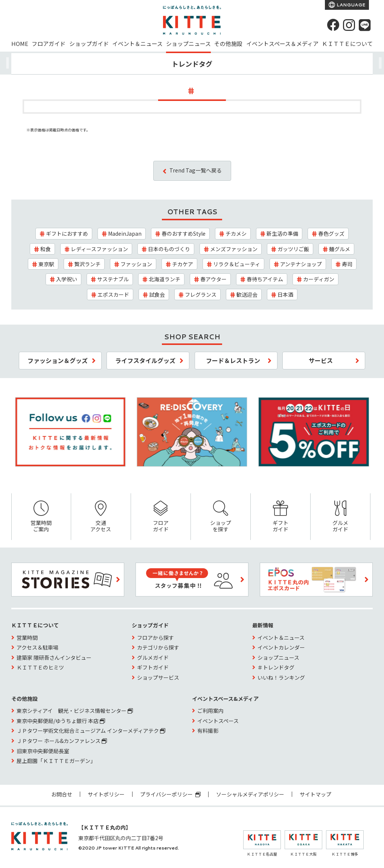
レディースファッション (99, 249)
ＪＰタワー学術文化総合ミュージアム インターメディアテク (91, 731)
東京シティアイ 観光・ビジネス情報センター (75, 711)
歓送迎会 (247, 294)
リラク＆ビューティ (237, 264)
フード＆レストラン (233, 360)
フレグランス (201, 294)
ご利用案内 (210, 711)
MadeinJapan (125, 233)
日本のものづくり (169, 249)
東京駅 (46, 264)
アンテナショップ (301, 264)
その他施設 (228, 43)
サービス (321, 360)
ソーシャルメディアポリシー (250, 794)
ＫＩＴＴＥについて (347, 43)
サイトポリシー (106, 794)
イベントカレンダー (281, 647)
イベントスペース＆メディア (282, 43)
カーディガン (319, 279)
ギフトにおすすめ (67, 233)
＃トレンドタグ (276, 667)
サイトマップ (315, 794)
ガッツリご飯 (293, 249)
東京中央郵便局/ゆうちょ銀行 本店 (61, 721)
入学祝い (67, 279)
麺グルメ (340, 249)
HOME (20, 43)
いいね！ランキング (281, 677)
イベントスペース (218, 721)
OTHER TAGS (192, 212)
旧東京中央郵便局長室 (43, 751)
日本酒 (285, 294)
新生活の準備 (282, 233)
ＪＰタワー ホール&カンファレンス (62, 741)
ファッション (136, 264)
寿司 (347, 264)
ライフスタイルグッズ (145, 360)
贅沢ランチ (87, 264)
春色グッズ (331, 233)
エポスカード (113, 294)
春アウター (213, 279)
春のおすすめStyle (184, 233)
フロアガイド (49, 43)
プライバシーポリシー (170, 794)
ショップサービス (158, 677)
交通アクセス (101, 517)
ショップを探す (221, 517)
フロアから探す (155, 638)
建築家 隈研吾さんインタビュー (54, 657)
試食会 (157, 294)
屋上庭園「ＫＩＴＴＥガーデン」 (56, 761)
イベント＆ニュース (137, 43)
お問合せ (62, 794)
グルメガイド (340, 517)
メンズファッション (234, 249)
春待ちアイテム (265, 279)
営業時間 (27, 638)
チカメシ (236, 233)
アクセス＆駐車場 (37, 647)
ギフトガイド (280, 517)
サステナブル (113, 279)
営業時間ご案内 (41, 517)
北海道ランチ (165, 279)
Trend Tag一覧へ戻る (196, 170)
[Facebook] (333, 25)
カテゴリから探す (158, 647)
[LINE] (365, 25)
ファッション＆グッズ (58, 360)
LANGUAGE (350, 5)
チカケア (183, 264)
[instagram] (349, 25)
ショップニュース (188, 43)
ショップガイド (89, 43)
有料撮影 (208, 731)
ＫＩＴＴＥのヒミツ (40, 667)
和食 (46, 249)
